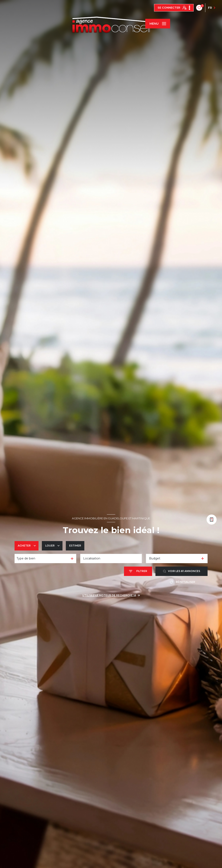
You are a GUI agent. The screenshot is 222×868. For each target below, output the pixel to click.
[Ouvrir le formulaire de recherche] (138, 571)
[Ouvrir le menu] (158, 24)
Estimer (75, 546)
